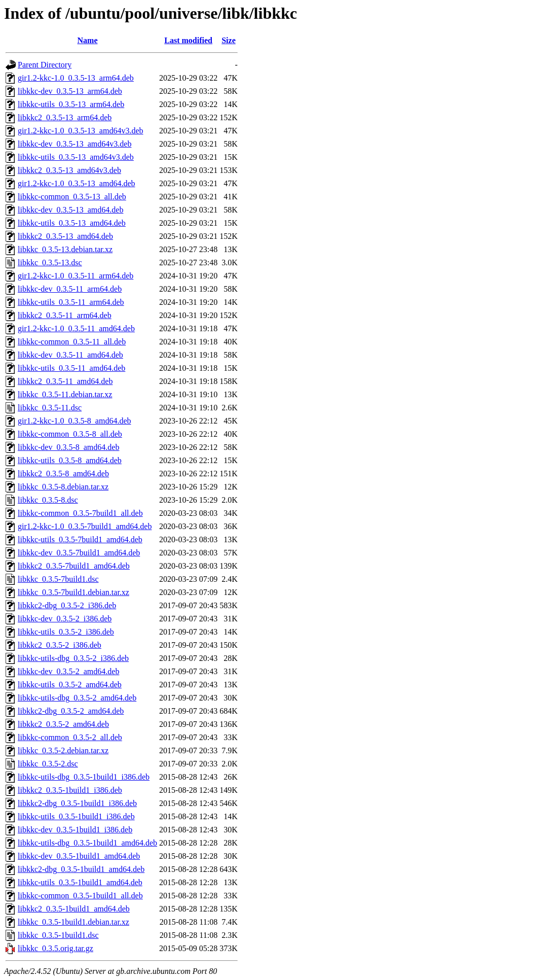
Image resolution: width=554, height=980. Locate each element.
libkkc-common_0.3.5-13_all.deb (72, 197)
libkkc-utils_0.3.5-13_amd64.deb (72, 223)
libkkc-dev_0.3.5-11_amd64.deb (70, 355)
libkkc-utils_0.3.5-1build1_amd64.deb (80, 882)
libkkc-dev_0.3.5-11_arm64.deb (70, 289)
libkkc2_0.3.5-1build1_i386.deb (70, 790)
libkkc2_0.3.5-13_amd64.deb (65, 236)
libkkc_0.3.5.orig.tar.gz (56, 948)
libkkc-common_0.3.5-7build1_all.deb (80, 513)
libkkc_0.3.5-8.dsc (48, 500)
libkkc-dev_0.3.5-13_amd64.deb (70, 210)
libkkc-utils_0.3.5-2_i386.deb (66, 632)
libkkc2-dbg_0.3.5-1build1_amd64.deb (81, 869)
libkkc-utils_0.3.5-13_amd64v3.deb (76, 157)
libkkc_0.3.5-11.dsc (50, 408)
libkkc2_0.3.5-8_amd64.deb (63, 474)
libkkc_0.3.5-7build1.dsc (58, 579)
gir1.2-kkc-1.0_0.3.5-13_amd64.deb (77, 183)
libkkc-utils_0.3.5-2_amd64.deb (70, 685)
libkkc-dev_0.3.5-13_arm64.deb (70, 91)
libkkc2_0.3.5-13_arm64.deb (65, 117)
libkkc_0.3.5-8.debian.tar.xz (63, 487)
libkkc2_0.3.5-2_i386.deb (60, 645)
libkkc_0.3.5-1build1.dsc (58, 935)
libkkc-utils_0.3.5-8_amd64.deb (70, 460)
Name (88, 40)
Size (229, 40)
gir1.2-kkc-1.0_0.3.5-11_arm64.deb (76, 276)
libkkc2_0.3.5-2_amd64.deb (63, 724)
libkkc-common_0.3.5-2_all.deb (70, 737)
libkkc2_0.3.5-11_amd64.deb (65, 381)
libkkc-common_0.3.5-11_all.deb (72, 342)
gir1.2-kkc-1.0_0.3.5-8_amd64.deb (75, 421)
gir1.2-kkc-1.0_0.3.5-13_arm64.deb (76, 78)
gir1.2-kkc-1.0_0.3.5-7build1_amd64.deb (85, 526)
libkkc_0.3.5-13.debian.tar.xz (65, 249)
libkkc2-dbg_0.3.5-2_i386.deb (67, 605)
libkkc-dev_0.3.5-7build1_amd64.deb (79, 553)
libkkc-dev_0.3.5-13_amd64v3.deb (75, 144)
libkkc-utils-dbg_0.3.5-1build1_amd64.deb (87, 843)
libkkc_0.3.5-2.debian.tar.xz (63, 750)
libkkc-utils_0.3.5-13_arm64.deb (71, 104)
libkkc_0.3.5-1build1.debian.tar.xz (73, 922)
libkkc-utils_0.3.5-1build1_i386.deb (76, 816)
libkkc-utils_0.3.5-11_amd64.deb (71, 368)
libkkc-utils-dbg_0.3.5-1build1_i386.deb (84, 777)
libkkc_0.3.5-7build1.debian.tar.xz (73, 592)
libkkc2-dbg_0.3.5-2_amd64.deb (71, 711)
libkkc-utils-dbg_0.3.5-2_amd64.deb (77, 698)
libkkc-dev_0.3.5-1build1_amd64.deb (79, 856)
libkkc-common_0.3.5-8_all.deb (70, 434)
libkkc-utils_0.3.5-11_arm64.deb (71, 302)
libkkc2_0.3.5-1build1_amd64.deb (74, 909)
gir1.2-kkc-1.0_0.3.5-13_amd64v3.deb (81, 131)
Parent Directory (45, 65)
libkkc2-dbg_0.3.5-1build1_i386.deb (77, 803)
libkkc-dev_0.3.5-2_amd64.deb (68, 671)
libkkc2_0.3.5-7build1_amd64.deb (74, 566)
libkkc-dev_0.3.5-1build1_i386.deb (75, 830)
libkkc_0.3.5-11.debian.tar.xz (65, 394)
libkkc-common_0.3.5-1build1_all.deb (80, 896)
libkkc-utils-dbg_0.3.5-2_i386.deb (73, 658)
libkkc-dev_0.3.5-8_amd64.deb (68, 447)
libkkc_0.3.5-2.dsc (48, 764)
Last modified (188, 40)
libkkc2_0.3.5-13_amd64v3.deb (69, 170)
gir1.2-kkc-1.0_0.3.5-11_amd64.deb (76, 328)
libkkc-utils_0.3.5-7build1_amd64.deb (80, 539)
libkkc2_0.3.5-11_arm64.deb (65, 315)
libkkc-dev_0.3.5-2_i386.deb (65, 619)
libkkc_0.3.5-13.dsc (50, 262)
